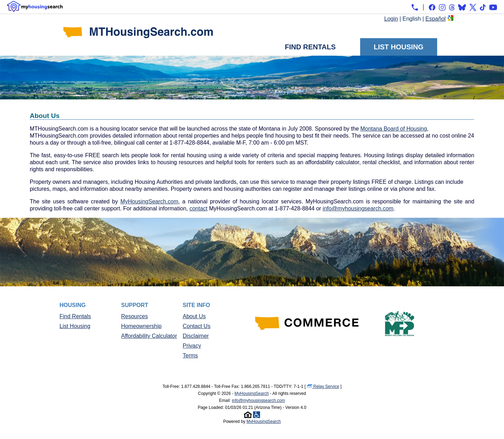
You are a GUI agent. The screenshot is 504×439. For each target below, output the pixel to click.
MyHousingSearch (252, 393)
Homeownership (141, 326)
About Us (194, 316)
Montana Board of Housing (393, 129)
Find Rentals (310, 47)
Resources (134, 316)
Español (436, 19)
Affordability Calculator (149, 336)
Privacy (192, 346)
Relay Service (323, 386)
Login (391, 19)
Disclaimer (196, 336)
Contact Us (197, 326)
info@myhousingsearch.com (358, 208)
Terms (190, 356)
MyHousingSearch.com (149, 201)
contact (198, 208)
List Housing (399, 47)
